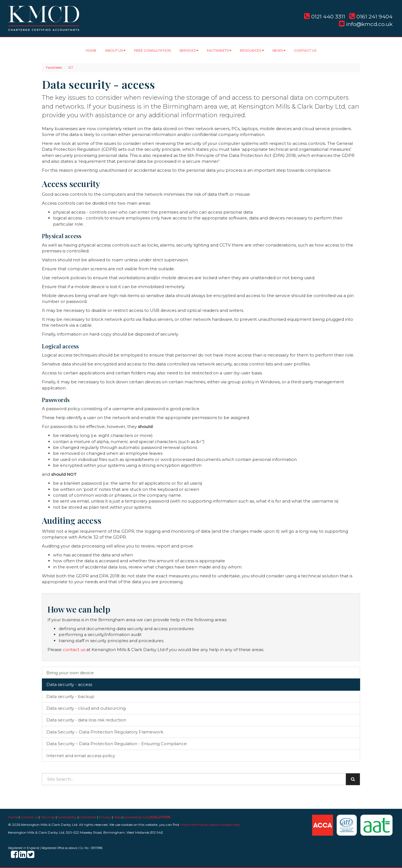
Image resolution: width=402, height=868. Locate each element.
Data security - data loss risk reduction (86, 720)
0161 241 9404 (371, 17)
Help (117, 817)
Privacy (105, 817)
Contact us (305, 50)
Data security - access (69, 684)
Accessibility (67, 817)
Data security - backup (70, 696)
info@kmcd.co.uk (366, 24)
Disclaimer (88, 817)
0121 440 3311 (325, 17)
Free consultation (152, 50)
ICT (71, 68)
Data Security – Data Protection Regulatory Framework (105, 732)
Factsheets (219, 50)
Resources (252, 50)
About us (115, 50)
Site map (48, 817)
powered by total (147, 817)
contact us (74, 650)
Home (91, 50)
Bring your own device (70, 673)
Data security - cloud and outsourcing (86, 708)
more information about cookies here (210, 825)
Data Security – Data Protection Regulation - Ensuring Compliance (117, 744)
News (279, 50)
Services (189, 50)
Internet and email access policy (81, 756)
